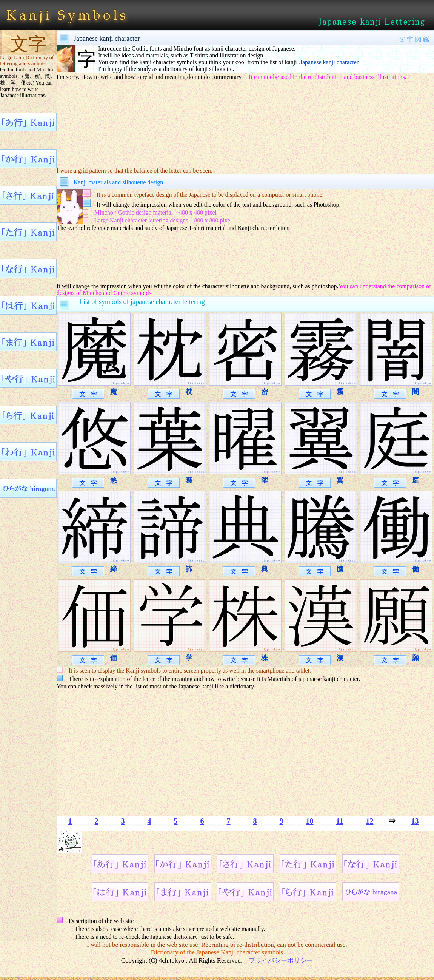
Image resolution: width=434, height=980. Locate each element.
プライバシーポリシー (281, 961)
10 (310, 821)
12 (369, 821)
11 (340, 821)
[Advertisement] (198, 256)
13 (415, 821)
